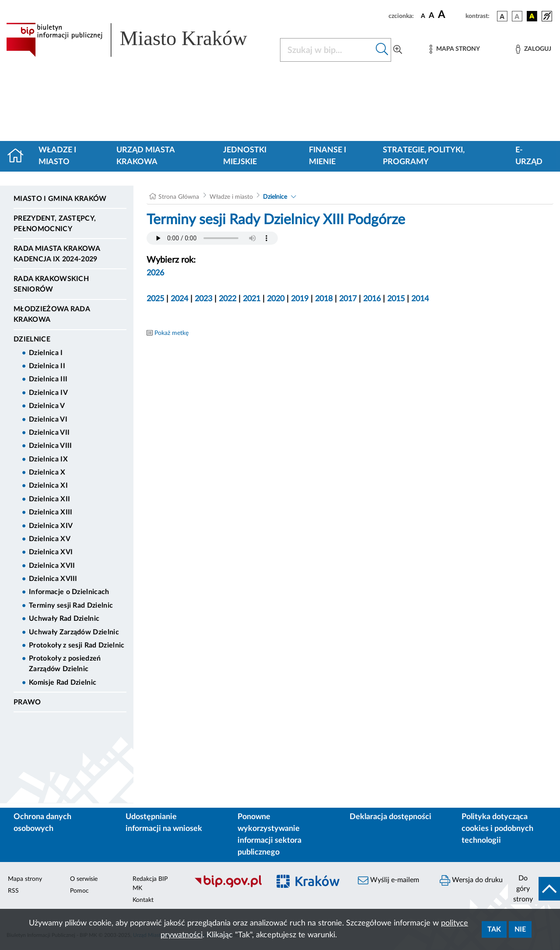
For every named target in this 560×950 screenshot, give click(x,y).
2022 (227, 299)
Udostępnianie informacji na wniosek (164, 823)
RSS (13, 891)
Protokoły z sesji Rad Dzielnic (77, 645)
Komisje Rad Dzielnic (63, 683)
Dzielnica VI (48, 419)
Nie (520, 929)
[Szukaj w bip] (382, 50)
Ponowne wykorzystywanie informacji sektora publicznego (269, 835)
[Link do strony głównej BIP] (138, 40)
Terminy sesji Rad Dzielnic (71, 605)
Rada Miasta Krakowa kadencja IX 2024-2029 (57, 254)
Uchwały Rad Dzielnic (64, 619)
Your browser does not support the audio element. (212, 238)
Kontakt (143, 900)
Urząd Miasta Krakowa (145, 156)
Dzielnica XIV (51, 526)
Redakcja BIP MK (150, 884)
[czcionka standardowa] (423, 16)
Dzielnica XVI (51, 552)
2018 (324, 299)
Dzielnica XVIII (53, 579)
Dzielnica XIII (51, 512)
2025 (155, 299)
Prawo (27, 702)
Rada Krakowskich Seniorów (51, 284)
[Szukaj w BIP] (327, 50)
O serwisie (84, 879)
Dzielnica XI (48, 486)
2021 (252, 299)
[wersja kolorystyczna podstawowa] (502, 16)
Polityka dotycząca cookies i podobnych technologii (497, 829)
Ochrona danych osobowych (42, 823)
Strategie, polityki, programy (424, 156)
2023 (203, 299)
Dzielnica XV (50, 539)
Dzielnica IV (48, 393)
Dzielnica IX (48, 459)
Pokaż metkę (171, 333)
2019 (300, 299)
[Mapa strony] (455, 49)
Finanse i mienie (327, 156)
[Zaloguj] (533, 49)
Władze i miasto (57, 156)
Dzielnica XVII (52, 566)
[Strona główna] (19, 156)
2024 (179, 299)
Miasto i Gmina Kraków (60, 199)
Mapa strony (25, 879)
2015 (396, 299)
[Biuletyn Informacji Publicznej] (228, 886)
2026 (155, 273)
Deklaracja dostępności (390, 817)
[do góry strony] (534, 889)
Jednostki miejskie (245, 156)
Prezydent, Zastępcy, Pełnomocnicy (55, 224)
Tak (494, 929)
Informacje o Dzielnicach (69, 592)
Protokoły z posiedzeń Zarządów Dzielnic (65, 664)
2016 (372, 299)
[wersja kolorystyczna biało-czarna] (517, 16)
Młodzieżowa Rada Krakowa (52, 314)
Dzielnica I (46, 353)
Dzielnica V (47, 406)
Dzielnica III (48, 379)
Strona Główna (179, 197)
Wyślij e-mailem (388, 880)
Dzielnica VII (49, 433)
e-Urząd (529, 156)
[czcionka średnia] (432, 16)
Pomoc (79, 891)
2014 (420, 299)
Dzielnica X (47, 472)
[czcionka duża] (450, 15)
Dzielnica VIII (50, 446)
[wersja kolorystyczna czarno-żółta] (532, 16)
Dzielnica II (47, 366)
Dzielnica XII (49, 499)
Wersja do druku (471, 880)
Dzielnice (32, 339)
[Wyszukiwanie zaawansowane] (398, 50)
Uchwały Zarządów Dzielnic (74, 632)
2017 (348, 299)
